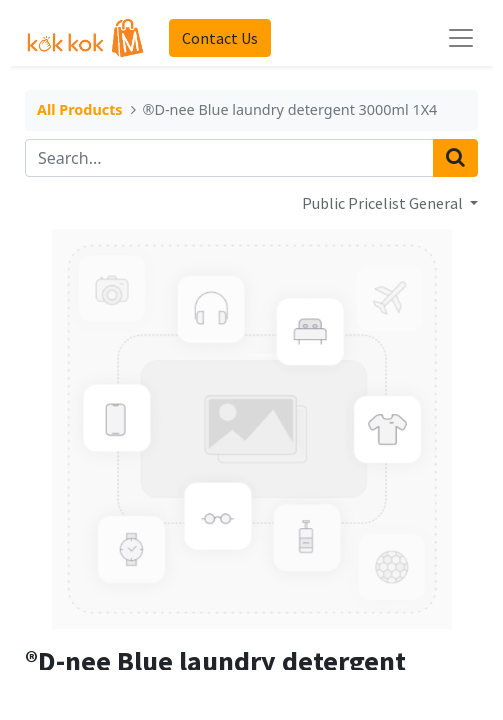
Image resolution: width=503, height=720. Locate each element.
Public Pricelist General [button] (384, 203)
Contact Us (220, 38)
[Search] (455, 158)
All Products (80, 111)
